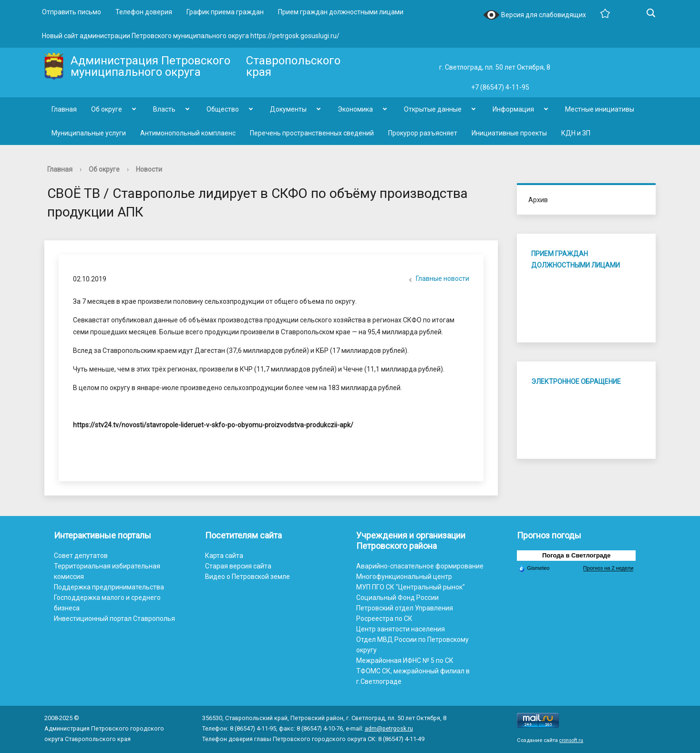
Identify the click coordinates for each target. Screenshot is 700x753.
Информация (513, 109)
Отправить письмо (72, 12)
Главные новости (438, 279)
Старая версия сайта (238, 566)
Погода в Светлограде (576, 555)
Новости (149, 169)
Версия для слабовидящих (535, 15)
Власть (164, 109)
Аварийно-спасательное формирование (420, 566)
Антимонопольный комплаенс (188, 133)
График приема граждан (225, 12)
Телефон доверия (144, 12)
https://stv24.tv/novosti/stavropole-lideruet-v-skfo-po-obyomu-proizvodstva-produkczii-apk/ (213, 425)
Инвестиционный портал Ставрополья (114, 619)
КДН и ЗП (576, 133)
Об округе (107, 109)
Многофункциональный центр (404, 577)
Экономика (355, 109)
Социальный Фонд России (397, 598)
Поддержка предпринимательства (109, 587)
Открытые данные (433, 109)
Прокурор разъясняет (423, 133)
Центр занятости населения (401, 629)
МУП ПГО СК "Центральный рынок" (411, 587)
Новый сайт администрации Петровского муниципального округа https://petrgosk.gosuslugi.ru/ (191, 36)
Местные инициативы (600, 109)
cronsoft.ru (571, 740)
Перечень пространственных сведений (312, 133)
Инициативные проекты (509, 133)
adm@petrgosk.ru (389, 728)
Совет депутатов (81, 556)
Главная (64, 109)
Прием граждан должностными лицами (341, 12)
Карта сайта (224, 556)
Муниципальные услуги (89, 133)
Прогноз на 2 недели (608, 568)
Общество (223, 109)
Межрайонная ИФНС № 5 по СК (405, 660)
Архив (538, 200)
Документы (288, 109)
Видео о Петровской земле (247, 577)
